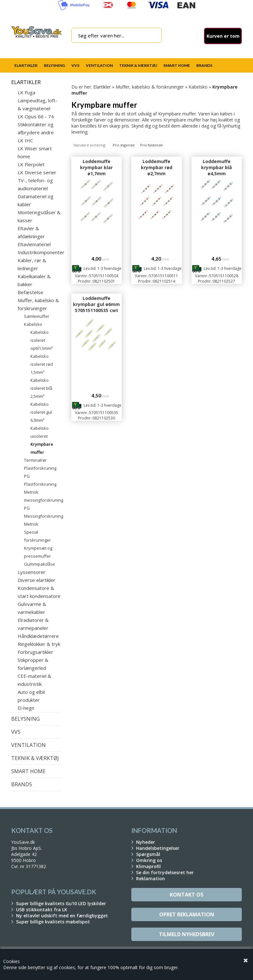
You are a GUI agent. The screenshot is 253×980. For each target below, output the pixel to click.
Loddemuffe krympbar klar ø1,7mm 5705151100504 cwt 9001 (97, 173)
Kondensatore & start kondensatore (39, 592)
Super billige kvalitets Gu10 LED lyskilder (61, 903)
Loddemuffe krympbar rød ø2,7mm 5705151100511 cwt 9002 (156, 173)
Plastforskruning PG (40, 472)
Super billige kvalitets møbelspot (53, 922)
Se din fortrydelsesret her (165, 872)
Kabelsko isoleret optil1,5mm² (41, 340)
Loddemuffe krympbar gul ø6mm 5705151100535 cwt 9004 (96, 307)
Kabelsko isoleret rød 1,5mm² (42, 364)
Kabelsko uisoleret (40, 432)
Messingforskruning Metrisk (43, 520)
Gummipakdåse (40, 564)
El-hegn (26, 708)
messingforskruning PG (43, 504)
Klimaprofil (148, 866)
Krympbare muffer (42, 448)
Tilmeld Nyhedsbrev (187, 934)
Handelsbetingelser (158, 848)
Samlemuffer (37, 316)
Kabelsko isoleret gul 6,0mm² (41, 412)
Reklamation (151, 878)
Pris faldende (152, 145)
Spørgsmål (148, 854)
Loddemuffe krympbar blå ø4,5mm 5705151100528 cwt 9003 (217, 173)
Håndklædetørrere (38, 636)
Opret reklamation (187, 914)
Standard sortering (89, 145)
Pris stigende (124, 145)
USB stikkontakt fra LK (42, 909)
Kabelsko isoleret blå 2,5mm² (41, 388)
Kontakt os (187, 895)
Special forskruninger (37, 536)
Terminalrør (35, 460)
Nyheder (146, 842)
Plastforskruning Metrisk (40, 488)
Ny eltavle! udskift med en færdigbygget (62, 916)
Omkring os (149, 860)
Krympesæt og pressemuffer (38, 552)
